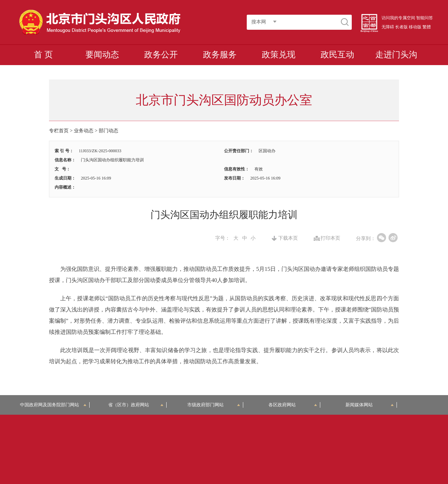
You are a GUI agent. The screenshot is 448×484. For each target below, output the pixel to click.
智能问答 (425, 18)
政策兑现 (279, 55)
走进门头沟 (396, 55)
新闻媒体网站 (370, 405)
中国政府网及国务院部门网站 (53, 405)
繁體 (427, 27)
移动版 (415, 27)
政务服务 (220, 55)
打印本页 (330, 238)
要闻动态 (102, 55)
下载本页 (288, 238)
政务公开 (161, 55)
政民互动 (337, 55)
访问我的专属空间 (398, 18)
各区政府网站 (293, 405)
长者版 (401, 27)
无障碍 (388, 27)
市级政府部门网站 (214, 405)
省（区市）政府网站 (136, 405)
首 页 (43, 55)
